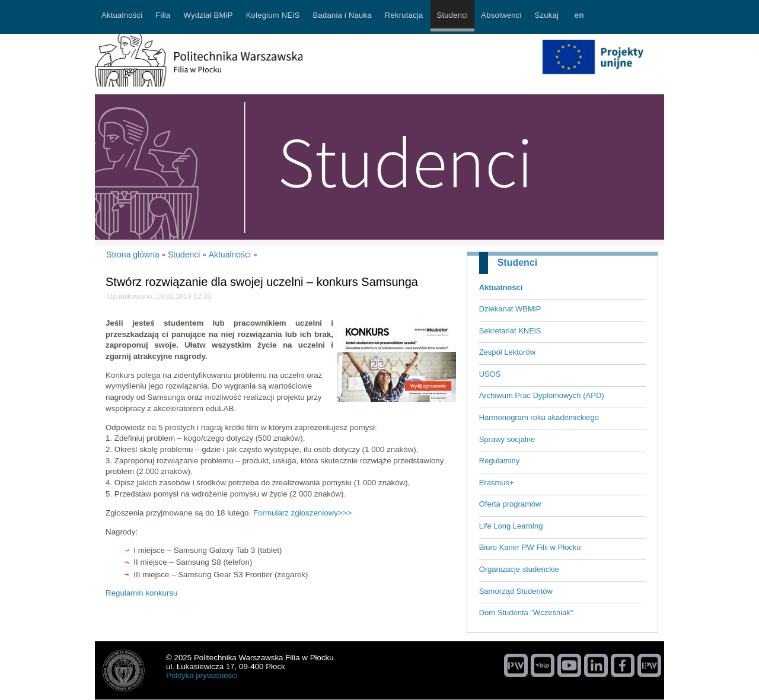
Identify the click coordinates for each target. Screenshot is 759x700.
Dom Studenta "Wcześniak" (526, 612)
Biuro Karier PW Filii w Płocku (530, 547)
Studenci (518, 262)
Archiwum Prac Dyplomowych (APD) (542, 395)
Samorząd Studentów (516, 591)
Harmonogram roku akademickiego (539, 417)
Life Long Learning (511, 526)
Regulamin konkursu (142, 593)
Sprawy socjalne (507, 439)
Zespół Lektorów (507, 352)
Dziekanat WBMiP (510, 309)
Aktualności (501, 287)
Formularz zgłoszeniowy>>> (302, 513)
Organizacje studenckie (519, 569)
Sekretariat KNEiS (510, 331)
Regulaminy (500, 461)
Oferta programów (510, 504)
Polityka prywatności (202, 675)
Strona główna (133, 254)
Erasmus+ (497, 483)
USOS (490, 374)
